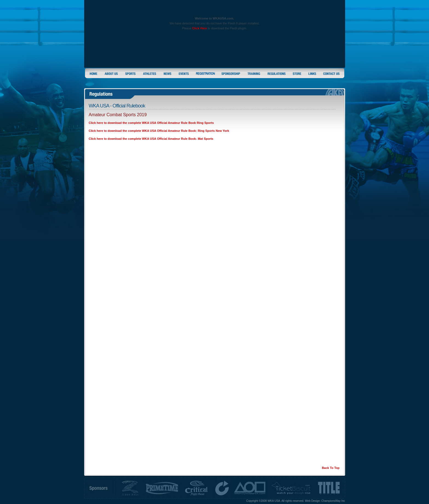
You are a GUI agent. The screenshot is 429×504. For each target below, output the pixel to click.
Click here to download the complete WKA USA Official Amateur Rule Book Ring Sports (151, 123)
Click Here (200, 28)
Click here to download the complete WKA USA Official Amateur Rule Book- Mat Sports (151, 139)
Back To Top (331, 468)
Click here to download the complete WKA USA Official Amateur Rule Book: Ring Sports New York (159, 131)
